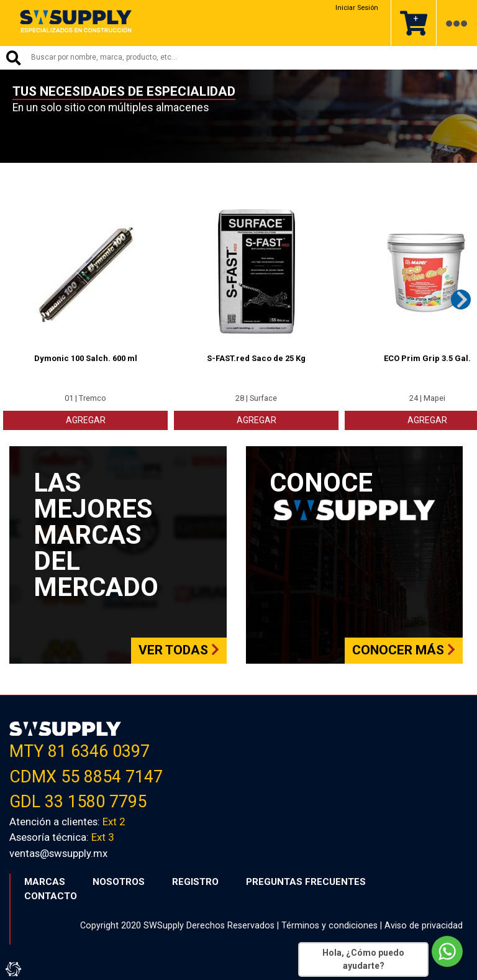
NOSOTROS (119, 881)
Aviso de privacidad (424, 924)
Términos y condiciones (329, 924)
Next (461, 298)
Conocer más (404, 649)
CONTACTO (51, 895)
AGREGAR (86, 419)
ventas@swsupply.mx (58, 852)
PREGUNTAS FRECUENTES (306, 881)
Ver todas (179, 649)
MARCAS (45, 881)
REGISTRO (195, 881)
